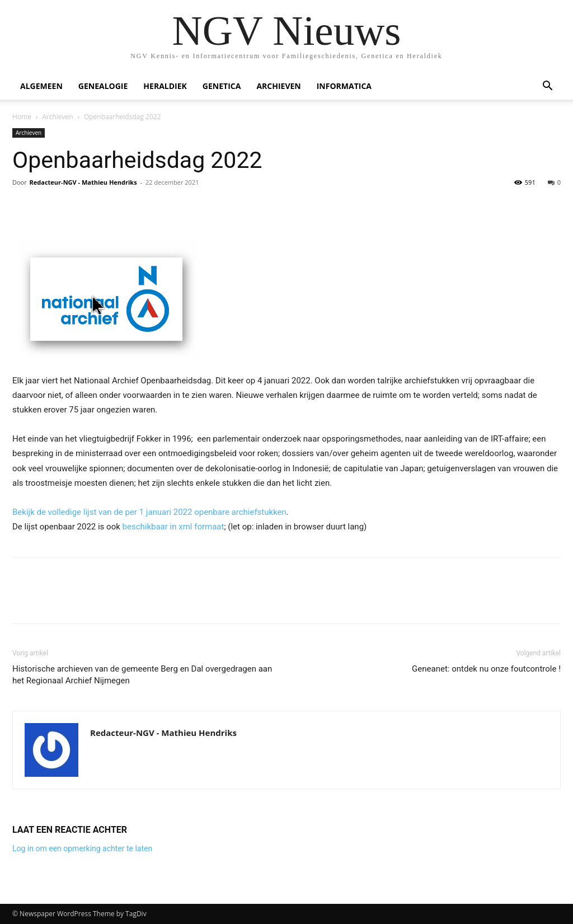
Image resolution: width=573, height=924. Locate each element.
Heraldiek (165, 86)
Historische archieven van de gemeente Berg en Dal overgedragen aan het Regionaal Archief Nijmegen (142, 675)
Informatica (344, 86)
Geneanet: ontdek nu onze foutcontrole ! (486, 669)
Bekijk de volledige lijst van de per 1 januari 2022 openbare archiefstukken (149, 512)
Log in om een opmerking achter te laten (82, 848)
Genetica (222, 86)
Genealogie (103, 86)
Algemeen (41, 86)
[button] (547, 87)
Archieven (278, 86)
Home (22, 117)
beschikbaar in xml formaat (173, 527)
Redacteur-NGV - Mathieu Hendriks (83, 182)
